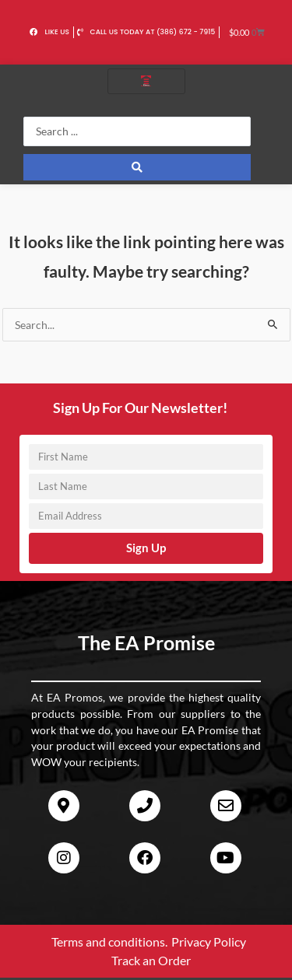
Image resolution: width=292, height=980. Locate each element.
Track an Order (151, 960)
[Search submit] (137, 167)
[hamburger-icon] (146, 81)
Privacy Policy (209, 941)
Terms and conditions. (109, 941)
